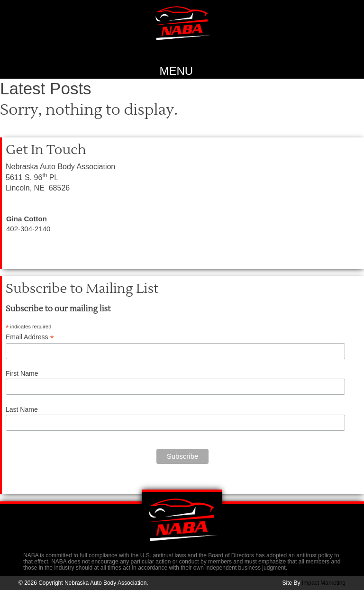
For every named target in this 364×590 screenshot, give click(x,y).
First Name (22, 373)
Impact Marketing (324, 583)
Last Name (22, 409)
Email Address (30, 337)
